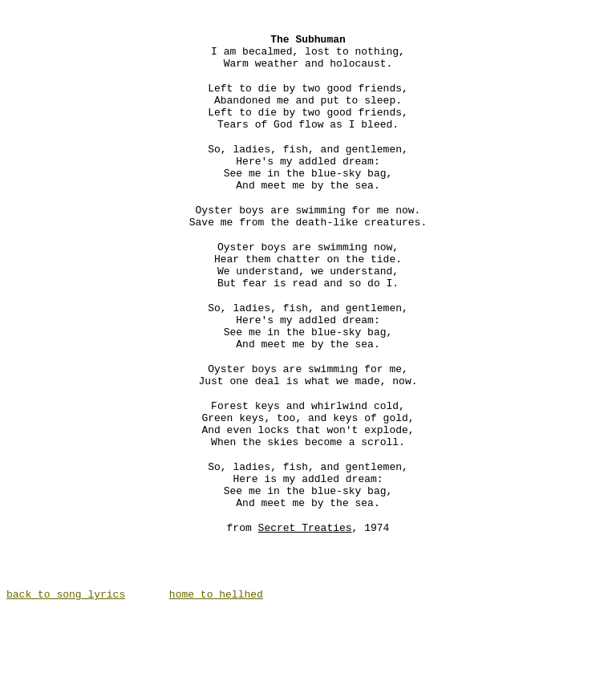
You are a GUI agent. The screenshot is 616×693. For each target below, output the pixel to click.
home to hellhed (216, 673)
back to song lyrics (66, 673)
